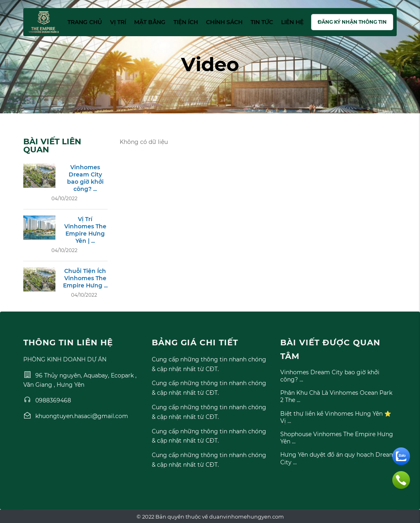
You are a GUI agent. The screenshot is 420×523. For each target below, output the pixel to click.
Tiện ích (186, 22)
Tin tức (262, 22)
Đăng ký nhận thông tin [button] (352, 22)
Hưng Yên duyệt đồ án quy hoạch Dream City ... (338, 458)
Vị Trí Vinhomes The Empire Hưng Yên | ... (85, 230)
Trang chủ (85, 22)
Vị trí (118, 22)
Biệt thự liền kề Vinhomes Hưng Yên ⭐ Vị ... (336, 417)
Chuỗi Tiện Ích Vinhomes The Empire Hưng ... (85, 278)
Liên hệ (292, 22)
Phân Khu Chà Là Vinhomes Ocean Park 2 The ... (336, 396)
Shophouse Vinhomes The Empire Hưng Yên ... (337, 438)
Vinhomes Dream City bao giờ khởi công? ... (85, 178)
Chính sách (224, 22)
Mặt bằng (150, 22)
